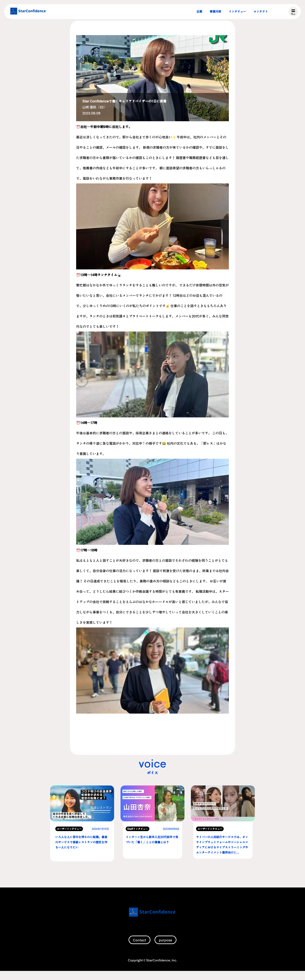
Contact (139, 949)
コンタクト (261, 11)
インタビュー (237, 11)
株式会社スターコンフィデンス (28, 12)
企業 (199, 11)
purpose (166, 949)
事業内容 (215, 11)
